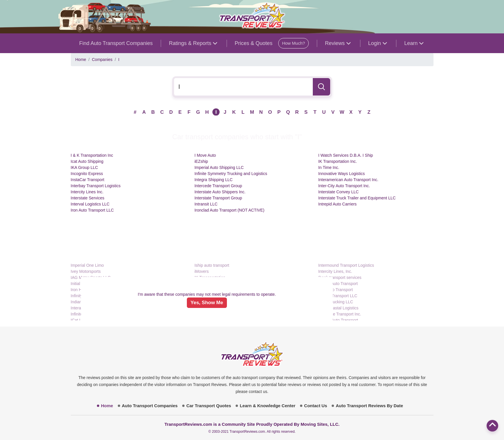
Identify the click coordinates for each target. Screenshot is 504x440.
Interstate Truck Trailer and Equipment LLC (357, 198)
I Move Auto (205, 155)
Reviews (338, 43)
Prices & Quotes (272, 43)
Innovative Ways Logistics (342, 174)
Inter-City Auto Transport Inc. (344, 186)
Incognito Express (87, 174)
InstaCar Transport (88, 180)
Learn (414, 43)
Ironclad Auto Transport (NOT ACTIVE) (229, 210)
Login (377, 43)
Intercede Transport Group (218, 186)
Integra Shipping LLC (214, 180)
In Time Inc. (329, 167)
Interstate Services (88, 198)
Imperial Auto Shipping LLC (219, 167)
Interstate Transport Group (218, 198)
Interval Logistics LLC (90, 204)
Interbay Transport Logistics (96, 186)
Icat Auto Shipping (87, 161)
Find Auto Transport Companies (116, 43)
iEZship (201, 161)
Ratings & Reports (193, 43)
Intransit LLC (206, 204)
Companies (102, 59)
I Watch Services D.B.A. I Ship (346, 155)
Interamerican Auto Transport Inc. (348, 180)
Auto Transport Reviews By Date (369, 406)
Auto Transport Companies (150, 406)
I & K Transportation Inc (92, 155)
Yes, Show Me (207, 303)
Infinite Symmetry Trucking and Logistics (231, 174)
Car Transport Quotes (209, 406)
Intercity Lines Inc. (87, 192)
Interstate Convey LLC (338, 192)
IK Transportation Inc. (338, 161)
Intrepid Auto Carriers (337, 204)
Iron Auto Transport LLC (92, 210)
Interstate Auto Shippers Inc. (220, 192)
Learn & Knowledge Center (268, 406)
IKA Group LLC (84, 167)
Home (81, 59)
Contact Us (316, 406)
